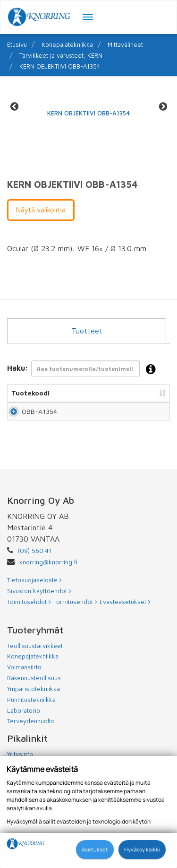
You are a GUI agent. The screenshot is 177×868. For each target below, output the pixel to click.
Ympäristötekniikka (34, 708)
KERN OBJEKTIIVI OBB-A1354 (60, 66)
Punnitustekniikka (31, 719)
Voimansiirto (24, 686)
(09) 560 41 (35, 570)
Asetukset (95, 849)
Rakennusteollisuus (34, 697)
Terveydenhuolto (31, 740)
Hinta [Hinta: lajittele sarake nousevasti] (153, 393)
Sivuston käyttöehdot (39, 610)
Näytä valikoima (41, 210)
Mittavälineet (125, 44)
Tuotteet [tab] (87, 331)
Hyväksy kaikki (142, 849)
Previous (14, 106)
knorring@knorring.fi (48, 581)
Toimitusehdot (29, 621)
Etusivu (17, 44)
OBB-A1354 (31, 421)
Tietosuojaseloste (34, 599)
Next (163, 106)
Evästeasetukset (125, 621)
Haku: (84, 370)
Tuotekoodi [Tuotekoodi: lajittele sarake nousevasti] (30, 393)
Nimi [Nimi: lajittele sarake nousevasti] (68, 393)
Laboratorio (24, 729)
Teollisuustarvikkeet (35, 665)
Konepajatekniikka (67, 44)
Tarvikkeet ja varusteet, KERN (61, 55)
